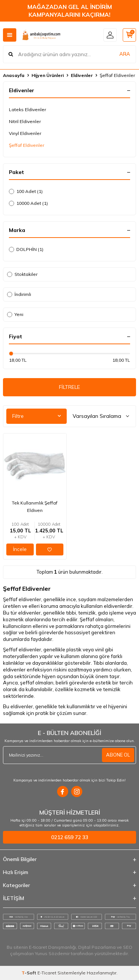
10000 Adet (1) (28, 203)
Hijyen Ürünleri (48, 75)
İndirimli (19, 294)
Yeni (15, 314)
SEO (128, 947)
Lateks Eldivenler (27, 109)
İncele (20, 549)
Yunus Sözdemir (52, 953)
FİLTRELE (69, 387)
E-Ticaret (47, 973)
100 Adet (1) (26, 191)
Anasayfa (14, 75)
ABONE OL (118, 755)
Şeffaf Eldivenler (27, 145)
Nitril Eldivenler (25, 121)
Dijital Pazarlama (97, 947)
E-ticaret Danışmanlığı (52, 947)
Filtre (37, 416)
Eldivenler (82, 75)
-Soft (29, 973)
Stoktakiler (22, 274)
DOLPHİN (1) (26, 249)
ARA (125, 54)
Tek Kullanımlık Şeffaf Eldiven (35, 507)
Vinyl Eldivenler (25, 133)
